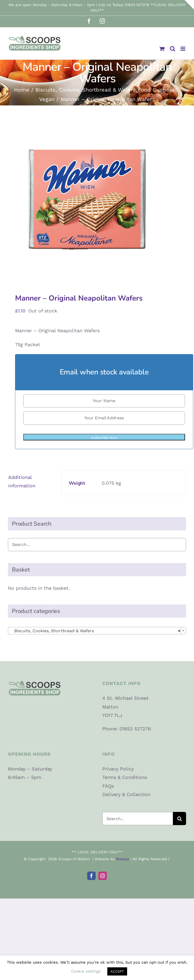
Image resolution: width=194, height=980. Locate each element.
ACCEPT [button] (117, 971)
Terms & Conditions (125, 777)
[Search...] (138, 819)
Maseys (123, 859)
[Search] (179, 819)
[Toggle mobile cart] (162, 49)
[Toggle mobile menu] (183, 49)
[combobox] (97, 631)
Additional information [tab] (22, 481)
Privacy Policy (118, 769)
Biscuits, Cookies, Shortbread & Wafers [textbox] (95, 631)
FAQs (108, 786)
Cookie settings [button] (86, 971)
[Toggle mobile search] (173, 49)
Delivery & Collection (126, 794)
